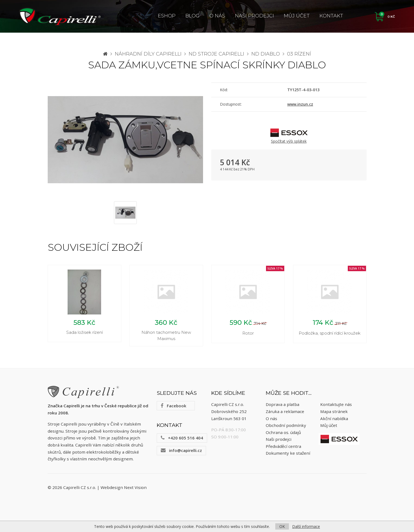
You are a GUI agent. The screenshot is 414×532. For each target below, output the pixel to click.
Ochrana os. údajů (283, 433)
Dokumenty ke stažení (288, 454)
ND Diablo (266, 54)
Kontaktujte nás (336, 405)
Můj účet (297, 16)
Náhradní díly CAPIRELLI (148, 54)
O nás (217, 16)
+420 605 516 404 (182, 439)
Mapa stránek (334, 412)
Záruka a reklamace (285, 412)
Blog (192, 16)
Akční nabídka (334, 419)
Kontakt (331, 16)
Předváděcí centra (283, 447)
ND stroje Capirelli (216, 54)
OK (282, 526)
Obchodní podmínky (286, 426)
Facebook (173, 406)
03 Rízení (299, 54)
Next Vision (135, 488)
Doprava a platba (282, 405)
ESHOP (167, 16)
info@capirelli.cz (181, 451)
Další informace (306, 526)
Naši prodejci (254, 16)
